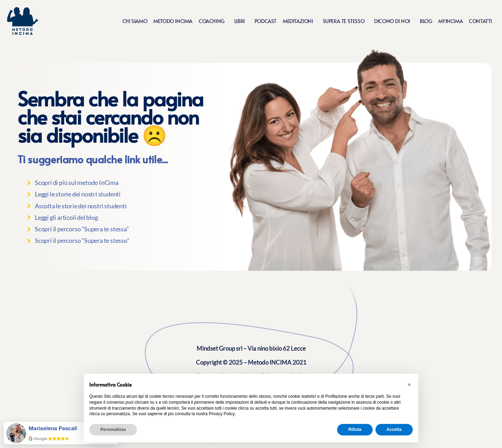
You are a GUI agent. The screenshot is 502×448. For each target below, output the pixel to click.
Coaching (213, 21)
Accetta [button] (394, 430)
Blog (426, 21)
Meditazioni (300, 21)
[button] (409, 385)
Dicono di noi (394, 21)
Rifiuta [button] (355, 430)
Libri (241, 21)
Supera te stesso (345, 21)
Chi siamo (135, 21)
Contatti (480, 21)
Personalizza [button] (113, 430)
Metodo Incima (173, 21)
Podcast (265, 21)
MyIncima (450, 21)
